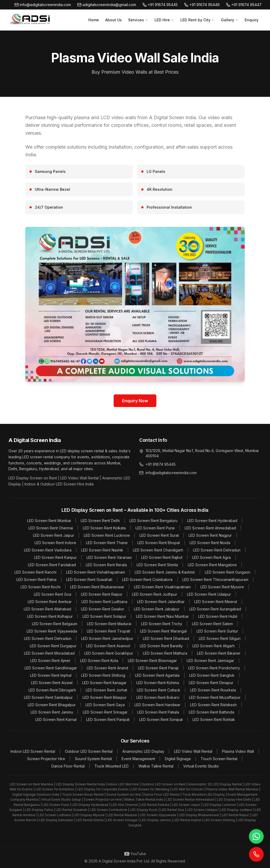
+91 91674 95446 (202, 5)
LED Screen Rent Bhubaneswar (97, 587)
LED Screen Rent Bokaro (158, 697)
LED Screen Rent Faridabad (52, 565)
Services (138, 20)
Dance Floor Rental (68, 766)
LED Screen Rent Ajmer (50, 661)
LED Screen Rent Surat (159, 535)
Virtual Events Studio (201, 766)
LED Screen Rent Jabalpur (157, 609)
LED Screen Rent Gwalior (103, 609)
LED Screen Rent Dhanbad (166, 638)
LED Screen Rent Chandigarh (158, 550)
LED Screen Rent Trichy (162, 624)
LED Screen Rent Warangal (163, 631)
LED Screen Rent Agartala (157, 675)
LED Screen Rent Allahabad (47, 609)
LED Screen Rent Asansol (108, 646)
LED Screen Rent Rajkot (162, 557)
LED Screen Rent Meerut (216, 602)
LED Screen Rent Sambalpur (48, 697)
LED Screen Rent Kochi (40, 587)
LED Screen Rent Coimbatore (147, 579)
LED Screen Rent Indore (55, 543)
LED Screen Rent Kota (99, 661)
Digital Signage (178, 759)
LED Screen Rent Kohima (158, 683)
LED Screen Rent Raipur (102, 594)
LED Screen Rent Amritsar (50, 602)
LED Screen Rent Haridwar (157, 705)
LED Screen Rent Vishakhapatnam (96, 572)
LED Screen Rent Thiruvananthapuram (215, 579)
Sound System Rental (93, 759)
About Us (114, 20)
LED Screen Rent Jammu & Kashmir (165, 572)
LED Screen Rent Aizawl (52, 683)
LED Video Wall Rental (193, 751)
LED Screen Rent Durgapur (53, 646)
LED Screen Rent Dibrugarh (52, 690)
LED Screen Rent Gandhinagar (51, 668)
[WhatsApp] (256, 836)
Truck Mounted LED (112, 766)
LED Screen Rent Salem (212, 624)
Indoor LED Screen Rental (33, 751)
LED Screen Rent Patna (36, 579)
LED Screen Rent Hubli (218, 616)
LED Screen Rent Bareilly (161, 646)
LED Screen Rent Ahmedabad (210, 528)
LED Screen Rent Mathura (165, 653)
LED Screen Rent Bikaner (219, 653)
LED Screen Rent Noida (210, 543)
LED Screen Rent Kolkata (104, 528)
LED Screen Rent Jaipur (54, 535)
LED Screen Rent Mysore (222, 587)
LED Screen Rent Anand (107, 668)
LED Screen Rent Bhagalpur (52, 705)
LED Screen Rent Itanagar (104, 683)
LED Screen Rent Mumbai (49, 521)
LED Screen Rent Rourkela (213, 690)
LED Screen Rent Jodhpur (155, 594)
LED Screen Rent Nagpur (210, 535)
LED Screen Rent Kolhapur (50, 616)
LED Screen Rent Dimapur (211, 683)
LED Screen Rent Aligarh (214, 646)
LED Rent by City (197, 20)
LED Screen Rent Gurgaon (228, 572)
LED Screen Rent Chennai (51, 528)
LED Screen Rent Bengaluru (153, 521)
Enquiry (252, 20)
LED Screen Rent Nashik (102, 550)
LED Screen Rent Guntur (217, 631)
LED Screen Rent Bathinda (211, 712)
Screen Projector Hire (46, 759)
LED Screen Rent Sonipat (161, 719)
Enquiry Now (135, 401)
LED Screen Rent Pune (155, 528)
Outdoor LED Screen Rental (89, 751)
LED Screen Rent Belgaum (55, 624)
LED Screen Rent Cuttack (159, 690)
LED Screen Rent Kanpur (55, 557)
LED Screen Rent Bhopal (159, 543)
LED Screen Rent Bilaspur (105, 697)
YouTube (135, 854)
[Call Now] (256, 854)
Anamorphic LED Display (143, 751)
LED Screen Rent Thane (107, 543)
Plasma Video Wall (238, 751)
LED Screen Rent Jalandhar (161, 602)
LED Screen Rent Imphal (51, 675)
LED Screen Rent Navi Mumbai (162, 616)
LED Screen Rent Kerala (106, 565)
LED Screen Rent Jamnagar (210, 661)
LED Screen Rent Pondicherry (214, 668)
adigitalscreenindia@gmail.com (107, 5)
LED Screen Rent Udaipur (209, 594)
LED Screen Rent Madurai (109, 624)
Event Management (138, 759)
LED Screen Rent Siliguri (220, 638)
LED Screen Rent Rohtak (214, 719)
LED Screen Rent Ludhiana (104, 602)
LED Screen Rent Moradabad (49, 653)
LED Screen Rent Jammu (52, 712)
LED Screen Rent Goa (52, 594)
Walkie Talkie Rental (156, 766)
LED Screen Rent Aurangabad (215, 609)
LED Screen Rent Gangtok (212, 675)
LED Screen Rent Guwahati (89, 579)
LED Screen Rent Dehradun (217, 550)
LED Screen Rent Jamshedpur (107, 638)
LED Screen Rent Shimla (157, 565)
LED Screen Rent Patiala (158, 712)
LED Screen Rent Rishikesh (213, 705)
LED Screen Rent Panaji (158, 668)
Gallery (230, 20)
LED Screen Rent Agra (211, 557)
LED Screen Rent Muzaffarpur (215, 697)
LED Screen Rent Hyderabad (212, 521)
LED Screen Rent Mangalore (212, 565)
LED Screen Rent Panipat (108, 719)
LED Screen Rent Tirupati (109, 631)
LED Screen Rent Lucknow (107, 535)
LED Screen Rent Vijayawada (52, 631)
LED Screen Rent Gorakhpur (109, 653)
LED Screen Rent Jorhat (106, 690)
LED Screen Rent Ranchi (35, 572)
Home (94, 20)
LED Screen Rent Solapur (104, 616)
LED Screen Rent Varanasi (109, 557)
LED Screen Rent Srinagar (105, 712)
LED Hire (164, 20)
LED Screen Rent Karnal (56, 719)
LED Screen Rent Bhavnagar (152, 661)
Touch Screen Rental (219, 759)
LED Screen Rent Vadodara (48, 550)
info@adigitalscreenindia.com (43, 5)
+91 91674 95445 (160, 5)
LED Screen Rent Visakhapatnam (162, 587)
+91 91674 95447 (244, 5)
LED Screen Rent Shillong (103, 675)
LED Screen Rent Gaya (105, 705)
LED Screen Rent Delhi (100, 521)
